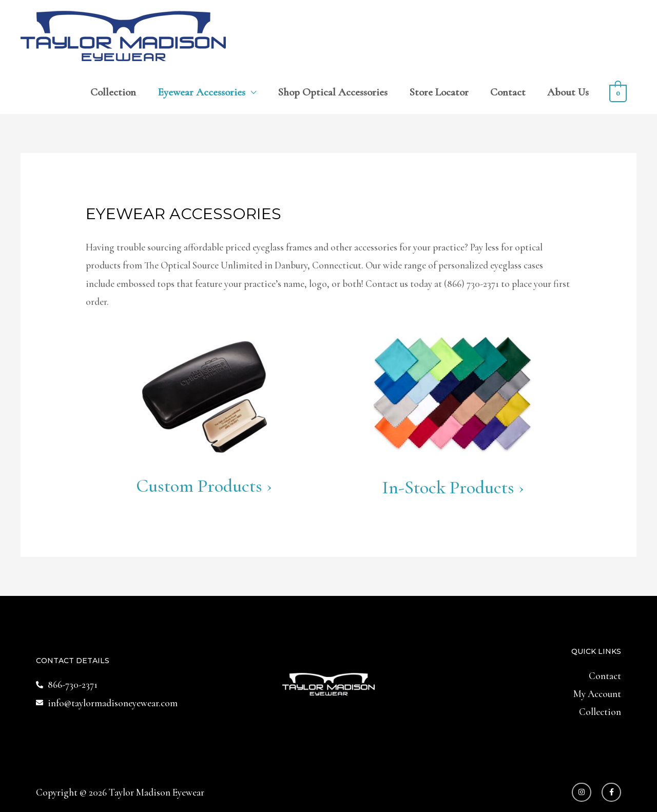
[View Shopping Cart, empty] (618, 92)
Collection (113, 92)
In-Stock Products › (453, 487)
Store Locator (439, 92)
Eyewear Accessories (201, 92)
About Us (568, 92)
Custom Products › (204, 486)
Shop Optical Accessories (333, 92)
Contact (508, 92)
